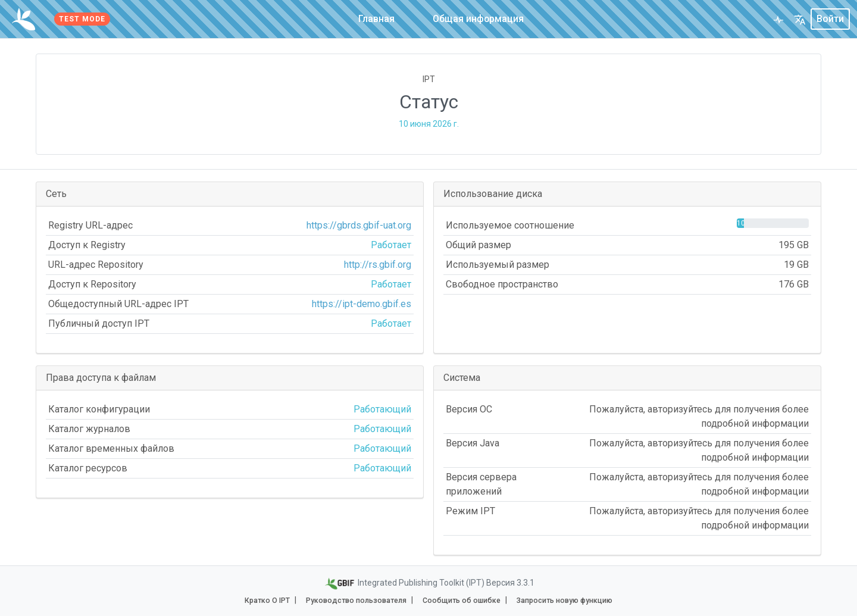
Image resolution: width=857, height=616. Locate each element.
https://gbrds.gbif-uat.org (359, 225)
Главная (376, 19)
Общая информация (478, 19)
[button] (800, 19)
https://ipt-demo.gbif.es (362, 304)
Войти (830, 19)
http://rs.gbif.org (378, 265)
